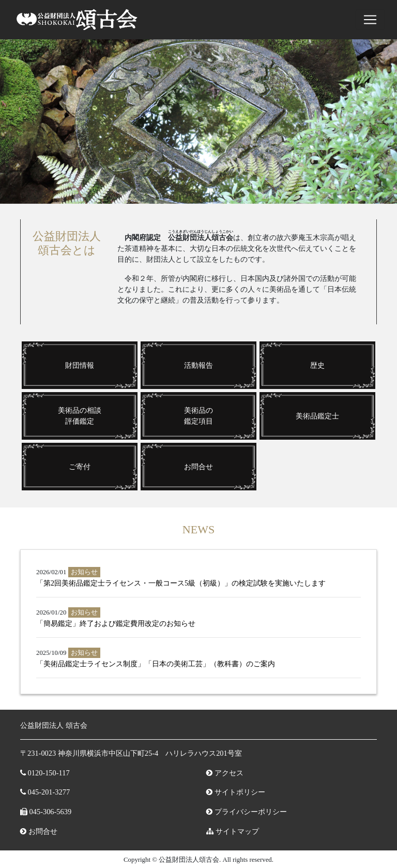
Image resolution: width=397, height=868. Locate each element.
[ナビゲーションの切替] (370, 20)
